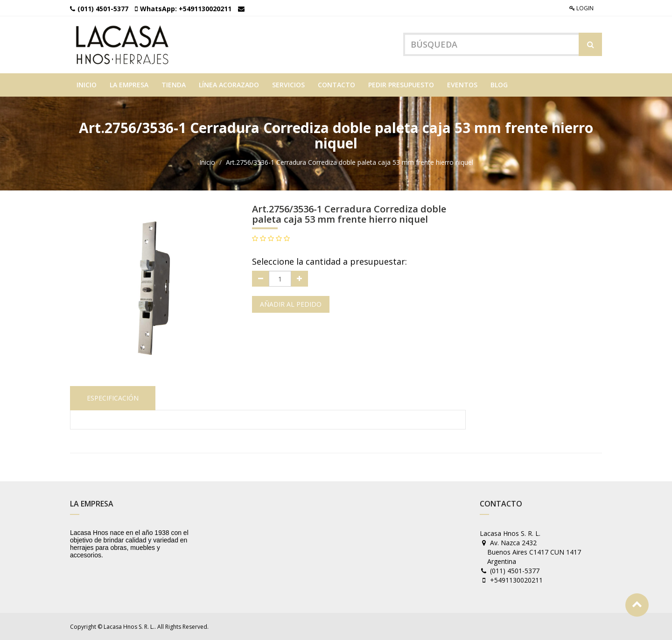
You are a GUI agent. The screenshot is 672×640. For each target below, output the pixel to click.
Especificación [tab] (113, 398)
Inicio (207, 162)
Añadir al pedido (291, 304)
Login (581, 8)
